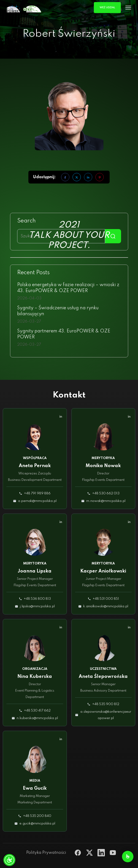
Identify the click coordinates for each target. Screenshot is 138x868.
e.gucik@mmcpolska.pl (37, 824)
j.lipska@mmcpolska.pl (37, 606)
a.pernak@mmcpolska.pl (37, 501)
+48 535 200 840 (37, 816)
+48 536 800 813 (37, 599)
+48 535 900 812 (106, 704)
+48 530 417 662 (37, 711)
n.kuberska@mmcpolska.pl (37, 718)
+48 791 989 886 (37, 493)
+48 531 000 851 (106, 599)
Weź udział (107, 7)
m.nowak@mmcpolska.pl (106, 501)
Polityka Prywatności (46, 853)
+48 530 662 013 (106, 493)
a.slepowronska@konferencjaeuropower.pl (106, 715)
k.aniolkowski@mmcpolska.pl (106, 606)
